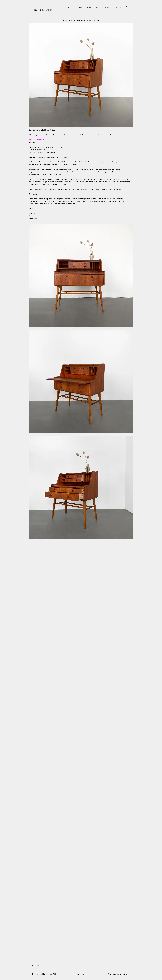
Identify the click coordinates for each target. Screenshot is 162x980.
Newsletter (108, 7)
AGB (55, 974)
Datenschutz (37, 974)
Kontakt (119, 7)
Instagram (81, 974)
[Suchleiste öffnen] (127, 7)
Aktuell (70, 7)
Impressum (47, 974)
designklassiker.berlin (67, 135)
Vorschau (80, 7)
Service (98, 7)
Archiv (89, 7)
